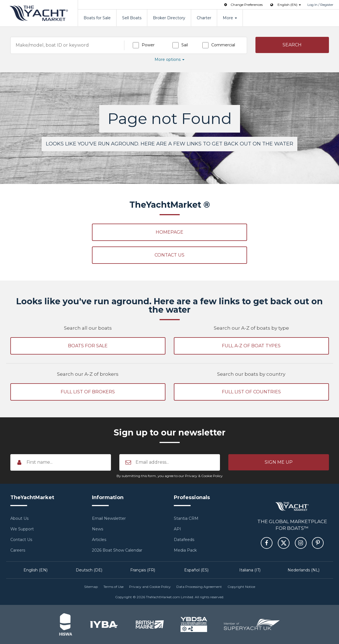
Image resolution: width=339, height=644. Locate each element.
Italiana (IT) (250, 570)
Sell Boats (132, 18)
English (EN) (35, 570)
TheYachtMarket (39, 13)
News (98, 529)
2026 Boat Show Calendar (117, 550)
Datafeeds (184, 540)
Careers (18, 550)
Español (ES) (196, 570)
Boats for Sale (97, 18)
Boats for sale (88, 346)
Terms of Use (113, 587)
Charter (204, 18)
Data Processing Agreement (199, 587)
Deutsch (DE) (89, 570)
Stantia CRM (186, 518)
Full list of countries (251, 392)
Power (148, 45)
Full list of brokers (88, 392)
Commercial (223, 45)
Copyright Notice (241, 587)
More (230, 18)
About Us (19, 518)
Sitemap (91, 587)
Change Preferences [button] (243, 5)
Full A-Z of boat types (251, 346)
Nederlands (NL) (304, 570)
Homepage (169, 232)
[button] (292, 45)
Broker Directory (169, 18)
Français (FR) (143, 570)
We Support (22, 529)
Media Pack (185, 550)
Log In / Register (320, 5)
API (177, 529)
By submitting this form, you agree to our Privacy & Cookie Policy (170, 476)
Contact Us (169, 255)
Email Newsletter (109, 518)
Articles (99, 540)
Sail (185, 45)
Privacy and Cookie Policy (150, 587)
